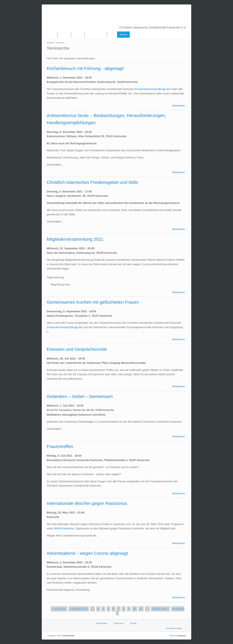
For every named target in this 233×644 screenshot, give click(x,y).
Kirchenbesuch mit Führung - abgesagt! (85, 68)
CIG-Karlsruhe (68, 636)
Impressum (119, 623)
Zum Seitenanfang (174, 628)
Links (112, 35)
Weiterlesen (179, 106)
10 (134, 609)
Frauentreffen (60, 446)
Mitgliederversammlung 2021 (75, 239)
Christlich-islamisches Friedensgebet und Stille (92, 182)
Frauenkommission (96, 35)
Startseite (50, 43)
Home (52, 35)
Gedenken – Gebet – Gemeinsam (80, 396)
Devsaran (181, 636)
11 (141, 609)
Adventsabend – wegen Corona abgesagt (87, 553)
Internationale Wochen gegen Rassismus (87, 503)
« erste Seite (59, 609)
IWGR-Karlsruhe (64, 528)
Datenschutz (102, 623)
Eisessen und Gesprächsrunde (77, 349)
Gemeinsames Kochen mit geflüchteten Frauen (93, 302)
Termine (123, 35)
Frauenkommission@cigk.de (152, 89)
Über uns (64, 35)
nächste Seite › (160, 609)
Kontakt (133, 623)
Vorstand (78, 35)
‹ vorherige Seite (79, 609)
